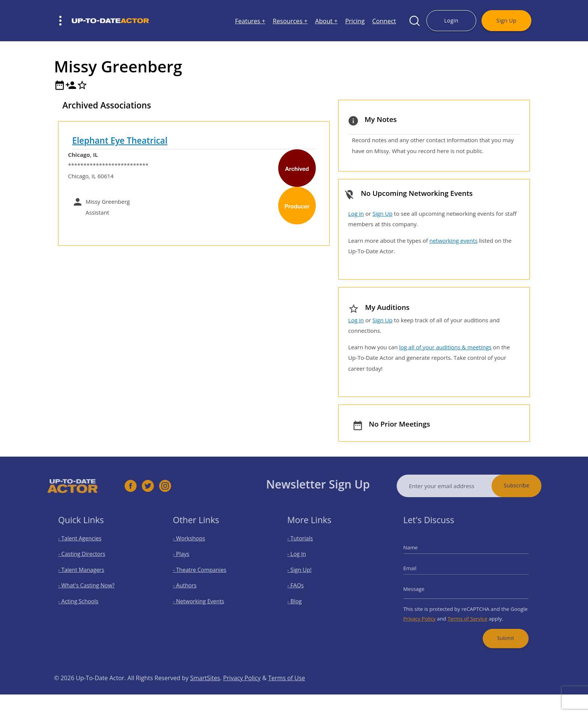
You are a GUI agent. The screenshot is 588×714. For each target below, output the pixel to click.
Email (419, 570)
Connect (384, 21)
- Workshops (194, 546)
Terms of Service (467, 612)
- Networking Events (202, 598)
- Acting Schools (83, 598)
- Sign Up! (306, 572)
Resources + (290, 21)
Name (420, 553)
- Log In (303, 558)
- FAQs (302, 584)
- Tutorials (306, 546)
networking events (454, 241)
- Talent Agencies (84, 546)
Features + (250, 21)
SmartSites (205, 693)
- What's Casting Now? (90, 584)
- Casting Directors (86, 558)
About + (326, 21)
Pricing (355, 21)
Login (451, 20)
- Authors (190, 584)
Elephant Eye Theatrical (120, 141)
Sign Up (506, 20)
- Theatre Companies (203, 572)
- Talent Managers (85, 572)
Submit (499, 628)
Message (423, 587)
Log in (356, 213)
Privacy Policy (427, 612)
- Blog (301, 598)
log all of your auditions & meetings (445, 347)
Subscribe (531, 485)
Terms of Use (286, 693)
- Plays (187, 558)
